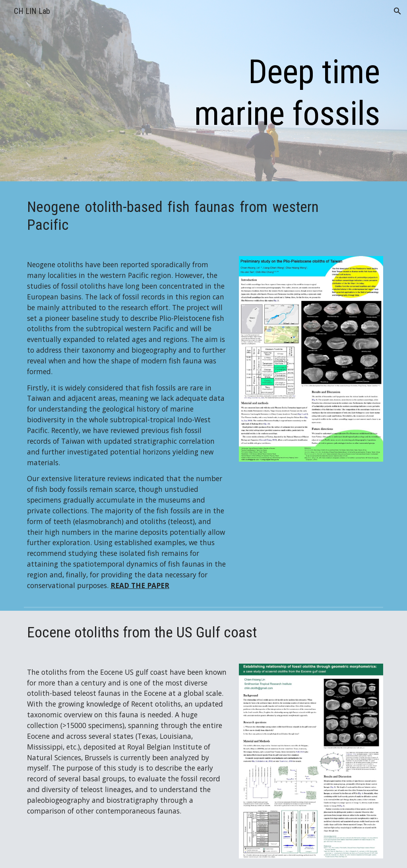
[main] (280, 93)
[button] (397, 11)
